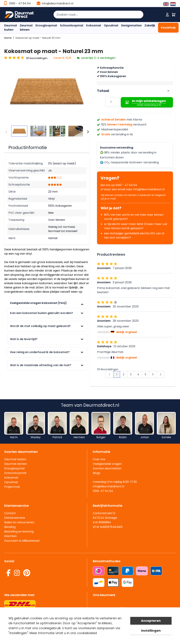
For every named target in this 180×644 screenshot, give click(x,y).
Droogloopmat (46, 25)
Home (8, 38)
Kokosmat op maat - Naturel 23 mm (38, 38)
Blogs (97, 473)
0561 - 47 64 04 (20, 3)
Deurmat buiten (11, 28)
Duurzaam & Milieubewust (22, 541)
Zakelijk (150, 25)
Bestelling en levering (19, 531)
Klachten (10, 536)
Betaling (10, 527)
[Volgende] (88, 132)
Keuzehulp (168, 28)
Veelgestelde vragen (107, 464)
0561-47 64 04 (103, 491)
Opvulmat (111, 25)
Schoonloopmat (72, 25)
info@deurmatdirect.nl (58, 3)
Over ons (99, 459)
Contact (10, 513)
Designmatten (131, 25)
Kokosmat (94, 25)
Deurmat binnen (26, 28)
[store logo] (19, 15)
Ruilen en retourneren (19, 522)
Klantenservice (15, 518)
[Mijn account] (167, 15)
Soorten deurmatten (107, 468)
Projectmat (12, 487)
